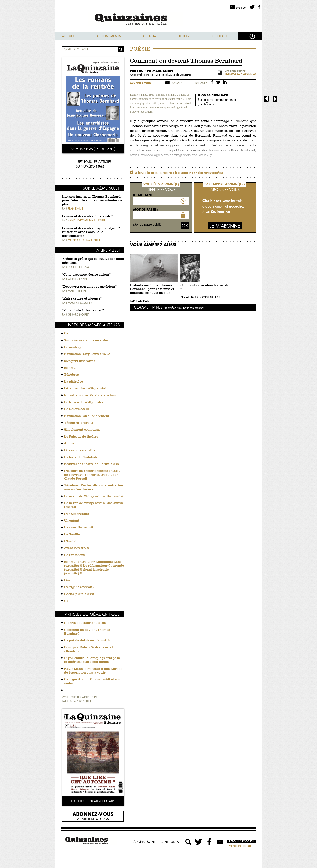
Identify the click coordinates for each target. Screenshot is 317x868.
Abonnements (109, 36)
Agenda (149, 36)
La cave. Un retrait (79, 528)
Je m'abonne (225, 226)
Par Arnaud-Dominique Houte (202, 297)
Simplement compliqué (82, 430)
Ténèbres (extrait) (79, 423)
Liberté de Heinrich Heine (85, 623)
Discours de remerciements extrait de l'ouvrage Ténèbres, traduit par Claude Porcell (92, 475)
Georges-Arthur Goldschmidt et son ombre (92, 682)
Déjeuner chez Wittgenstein (86, 389)
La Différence (208, 104)
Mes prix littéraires (80, 361)
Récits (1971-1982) (79, 594)
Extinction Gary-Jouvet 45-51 (87, 354)
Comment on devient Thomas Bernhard (87, 632)
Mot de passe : (146, 209)
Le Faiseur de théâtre (81, 437)
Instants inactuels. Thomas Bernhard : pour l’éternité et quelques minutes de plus (92, 201)
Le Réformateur (77, 409)
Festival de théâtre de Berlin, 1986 (91, 464)
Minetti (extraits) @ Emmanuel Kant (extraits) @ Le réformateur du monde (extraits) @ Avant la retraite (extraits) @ (94, 568)
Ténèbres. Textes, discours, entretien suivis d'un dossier (94, 488)
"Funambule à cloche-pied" (83, 311)
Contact (220, 36)
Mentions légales (241, 846)
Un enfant (72, 521)
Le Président (74, 555)
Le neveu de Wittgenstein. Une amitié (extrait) (94, 505)
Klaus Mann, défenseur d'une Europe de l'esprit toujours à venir (93, 671)
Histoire (184, 36)
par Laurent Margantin (151, 71)
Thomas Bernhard (213, 95)
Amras (69, 444)
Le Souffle (72, 535)
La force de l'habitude (81, 457)
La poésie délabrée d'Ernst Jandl (90, 641)
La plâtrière (74, 382)
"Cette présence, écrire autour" (86, 275)
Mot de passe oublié (147, 224)
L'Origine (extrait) (79, 587)
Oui (67, 580)
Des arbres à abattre (80, 450)
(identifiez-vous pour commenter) (184, 308)
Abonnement (144, 842)
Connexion (169, 842)
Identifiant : (144, 195)
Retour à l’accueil (242, 841)
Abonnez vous (141, 83)
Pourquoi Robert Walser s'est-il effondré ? (88, 649)
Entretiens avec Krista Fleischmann (92, 396)
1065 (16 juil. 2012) (165, 75)
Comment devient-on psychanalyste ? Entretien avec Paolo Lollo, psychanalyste (91, 232)
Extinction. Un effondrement (87, 416)
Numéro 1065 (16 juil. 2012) (93, 149)
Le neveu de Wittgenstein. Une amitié (94, 496)
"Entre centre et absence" (82, 299)
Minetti (70, 368)
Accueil (69, 36)
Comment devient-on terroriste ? (88, 216)
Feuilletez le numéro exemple (93, 801)
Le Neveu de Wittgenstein (85, 402)
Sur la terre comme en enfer (86, 341)
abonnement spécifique (211, 173)
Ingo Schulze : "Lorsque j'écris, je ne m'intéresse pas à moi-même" (92, 660)
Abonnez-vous (93, 814)
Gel (67, 334)
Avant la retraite (77, 548)
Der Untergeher (77, 514)
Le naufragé (74, 347)
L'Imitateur (73, 541)
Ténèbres (71, 375)
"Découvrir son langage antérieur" (89, 287)
